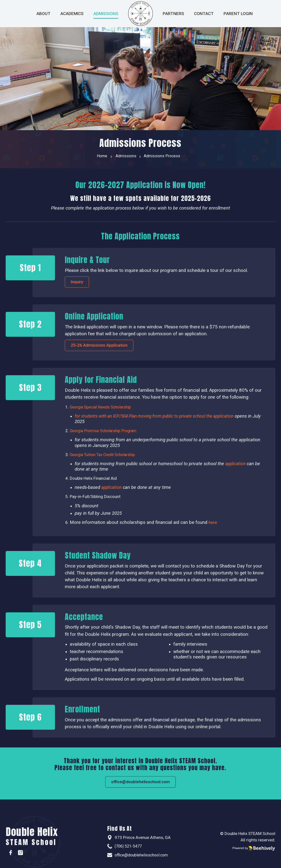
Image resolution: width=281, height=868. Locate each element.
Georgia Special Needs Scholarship (102, 410)
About (44, 14)
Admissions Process (164, 157)
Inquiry (79, 283)
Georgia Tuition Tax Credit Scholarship (105, 457)
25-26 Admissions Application (104, 348)
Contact (204, 14)
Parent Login (238, 14)
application (234, 419)
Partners (173, 14)
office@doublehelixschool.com (140, 785)
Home (98, 157)
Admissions (106, 14)
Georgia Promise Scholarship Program (105, 434)
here (213, 525)
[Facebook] (11, 853)
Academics (72, 14)
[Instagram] (20, 853)
